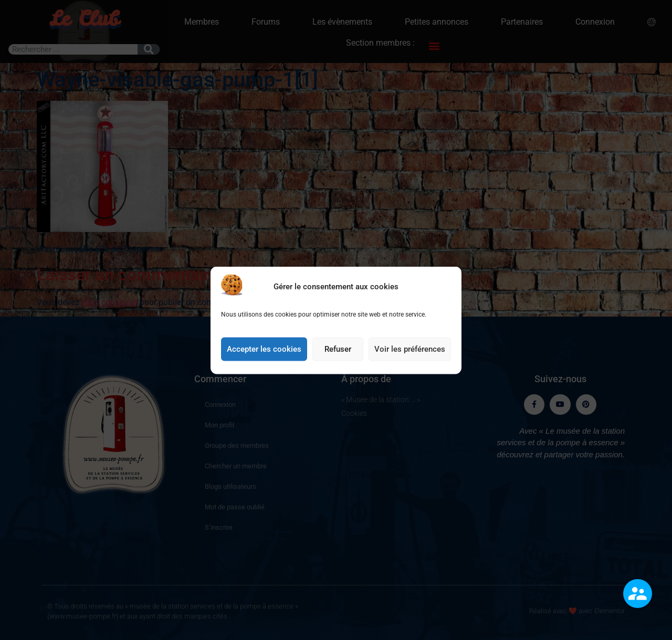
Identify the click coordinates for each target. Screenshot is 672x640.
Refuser (338, 351)
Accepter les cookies (264, 351)
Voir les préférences (410, 351)
